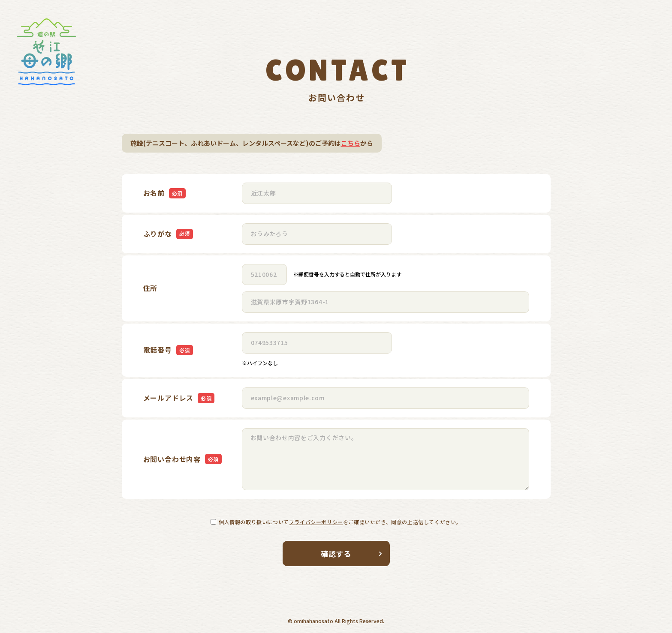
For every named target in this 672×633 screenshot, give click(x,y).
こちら (351, 143)
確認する (352, 553)
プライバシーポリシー (316, 522)
